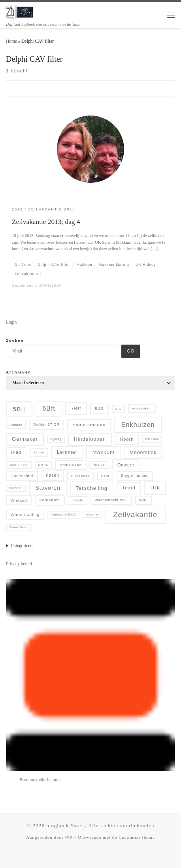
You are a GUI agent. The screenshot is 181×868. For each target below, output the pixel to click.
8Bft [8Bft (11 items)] (99, 408)
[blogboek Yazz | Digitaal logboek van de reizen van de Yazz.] (20, 11)
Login (11, 322)
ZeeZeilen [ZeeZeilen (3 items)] (92, 515)
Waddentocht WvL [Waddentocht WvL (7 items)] (111, 500)
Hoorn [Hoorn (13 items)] (127, 439)
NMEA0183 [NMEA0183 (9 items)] (71, 465)
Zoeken (15, 340)
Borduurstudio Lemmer (41, 780)
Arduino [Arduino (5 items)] (16, 425)
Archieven (19, 372)
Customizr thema (137, 837)
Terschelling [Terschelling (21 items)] (92, 488)
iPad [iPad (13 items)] (16, 452)
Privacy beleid (19, 564)
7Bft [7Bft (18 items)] (76, 409)
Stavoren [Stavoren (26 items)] (48, 488)
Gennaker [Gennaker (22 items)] (25, 439)
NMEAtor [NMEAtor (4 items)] (99, 465)
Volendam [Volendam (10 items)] (50, 500)
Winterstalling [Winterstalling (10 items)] (25, 515)
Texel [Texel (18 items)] (129, 488)
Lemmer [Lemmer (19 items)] (67, 452)
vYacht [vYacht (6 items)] (77, 500)
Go (131, 351)
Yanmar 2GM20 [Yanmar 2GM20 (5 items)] (63, 515)
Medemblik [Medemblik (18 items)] (143, 453)
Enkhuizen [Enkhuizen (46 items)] (138, 425)
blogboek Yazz (64, 825)
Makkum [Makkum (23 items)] (104, 452)
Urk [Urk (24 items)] (155, 488)
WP (69, 837)
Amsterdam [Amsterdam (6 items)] (142, 408)
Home (11, 41)
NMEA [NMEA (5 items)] (43, 465)
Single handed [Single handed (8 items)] (135, 476)
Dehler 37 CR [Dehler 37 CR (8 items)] (46, 425)
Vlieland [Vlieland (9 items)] (19, 500)
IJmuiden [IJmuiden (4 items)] (152, 439)
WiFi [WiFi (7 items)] (143, 500)
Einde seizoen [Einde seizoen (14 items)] (89, 425)
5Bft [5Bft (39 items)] (19, 409)
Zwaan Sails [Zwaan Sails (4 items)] (18, 527)
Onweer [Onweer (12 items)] (126, 465)
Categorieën (22, 546)
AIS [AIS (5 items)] (118, 409)
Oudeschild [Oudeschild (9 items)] (22, 476)
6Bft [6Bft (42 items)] (49, 408)
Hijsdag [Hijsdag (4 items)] (56, 439)
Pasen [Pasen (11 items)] (53, 475)
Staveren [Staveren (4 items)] (16, 488)
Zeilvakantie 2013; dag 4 (46, 222)
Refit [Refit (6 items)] (105, 476)
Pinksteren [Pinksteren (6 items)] (81, 476)
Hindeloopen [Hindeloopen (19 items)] (90, 439)
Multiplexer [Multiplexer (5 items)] (19, 465)
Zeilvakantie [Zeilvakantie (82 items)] (135, 515)
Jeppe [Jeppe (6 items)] (39, 452)
